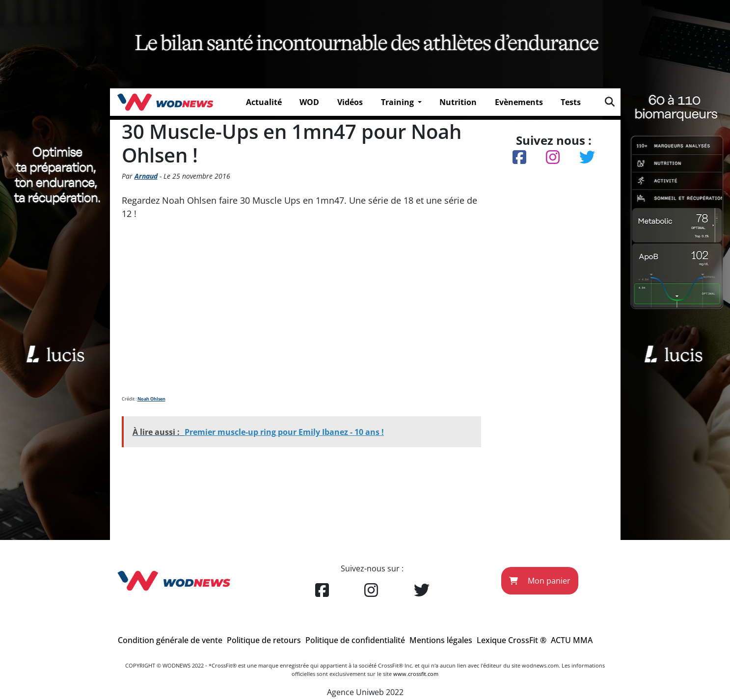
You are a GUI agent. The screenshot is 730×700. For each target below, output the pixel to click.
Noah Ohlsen (151, 399)
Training (398, 102)
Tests (571, 102)
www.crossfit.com (416, 674)
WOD (309, 102)
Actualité (264, 102)
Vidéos (350, 102)
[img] (610, 102)
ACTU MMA (572, 640)
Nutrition (458, 102)
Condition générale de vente (170, 640)
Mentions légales (441, 640)
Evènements (519, 102)
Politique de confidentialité (355, 640)
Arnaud (146, 176)
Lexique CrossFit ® (512, 640)
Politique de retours (264, 640)
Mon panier (540, 581)
